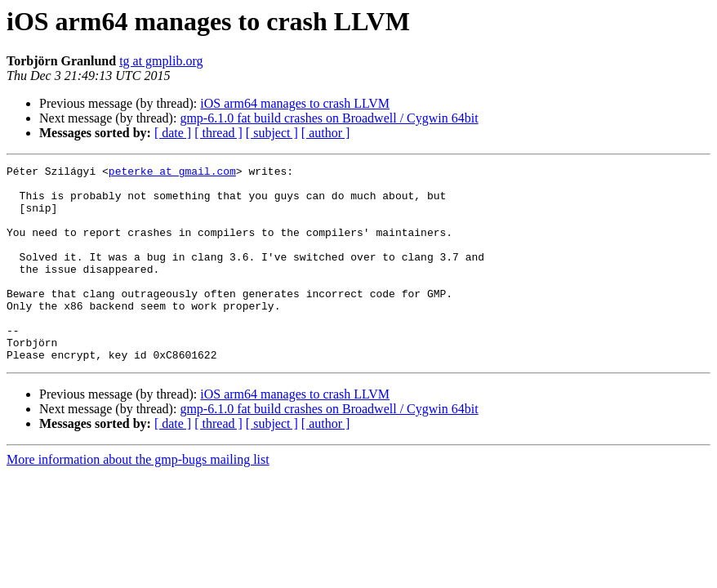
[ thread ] (218, 133)
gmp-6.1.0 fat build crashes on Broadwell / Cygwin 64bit (329, 118)
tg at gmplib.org (161, 61)
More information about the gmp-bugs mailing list (138, 499)
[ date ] (173, 133)
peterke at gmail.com (172, 173)
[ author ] (326, 133)
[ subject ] (272, 133)
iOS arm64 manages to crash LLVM (295, 103)
